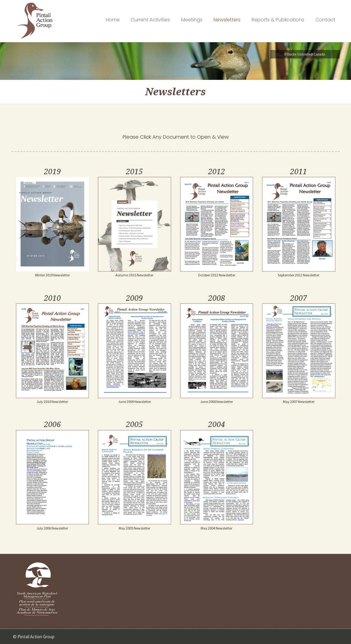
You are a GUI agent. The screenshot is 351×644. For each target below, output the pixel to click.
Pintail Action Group (35, 21)
